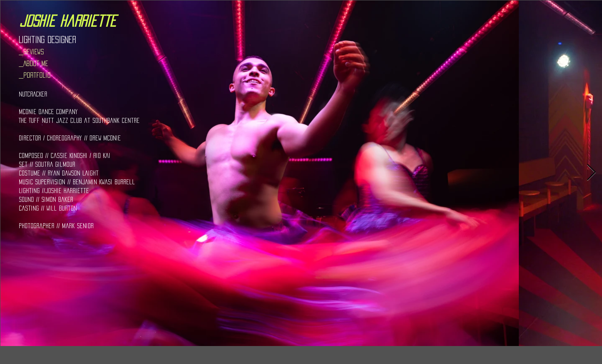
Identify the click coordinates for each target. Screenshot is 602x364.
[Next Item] (591, 173)
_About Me (33, 63)
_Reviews (31, 52)
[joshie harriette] (68, 21)
